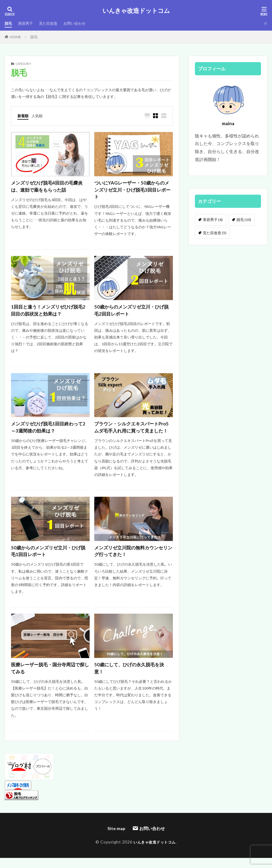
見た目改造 (53, 23)
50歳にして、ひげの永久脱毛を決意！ (131, 679)
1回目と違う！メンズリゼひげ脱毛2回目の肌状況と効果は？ (49, 312)
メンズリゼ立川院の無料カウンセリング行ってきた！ (133, 561)
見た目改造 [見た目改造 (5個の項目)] (215, 233)
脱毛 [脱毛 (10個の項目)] (244, 220)
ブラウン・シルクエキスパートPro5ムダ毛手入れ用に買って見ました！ (132, 433)
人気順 (40, 116)
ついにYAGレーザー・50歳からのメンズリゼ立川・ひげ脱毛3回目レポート (132, 191)
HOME (15, 37)
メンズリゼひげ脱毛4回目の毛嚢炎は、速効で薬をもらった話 (49, 187)
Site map (116, 840)
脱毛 (9, 23)
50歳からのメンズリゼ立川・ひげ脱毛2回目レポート (131, 312)
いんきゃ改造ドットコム (136, 11)
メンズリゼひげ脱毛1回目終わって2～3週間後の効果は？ (49, 430)
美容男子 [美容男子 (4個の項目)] (213, 220)
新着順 (24, 116)
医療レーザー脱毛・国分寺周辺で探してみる (50, 679)
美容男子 (28, 23)
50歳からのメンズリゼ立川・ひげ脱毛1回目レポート (48, 561)
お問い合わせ (83, 23)
